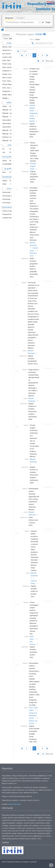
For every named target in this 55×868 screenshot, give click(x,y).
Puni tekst (20, 18)
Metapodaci (9, 18)
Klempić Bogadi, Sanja (32, 108)
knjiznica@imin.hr (15, 804)
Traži (48, 22)
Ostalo (40, 34)
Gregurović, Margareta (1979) (33, 716)
